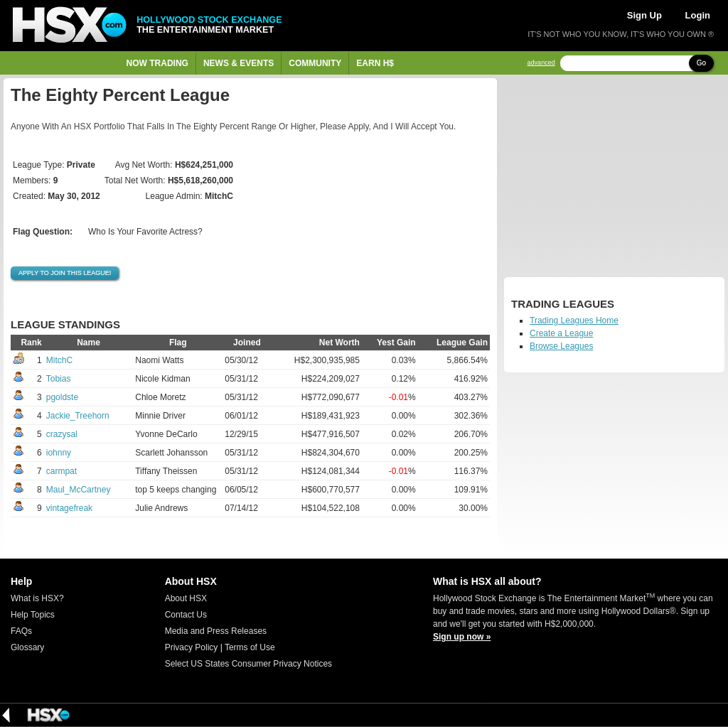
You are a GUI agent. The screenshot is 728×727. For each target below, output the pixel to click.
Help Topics (33, 615)
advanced (541, 63)
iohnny (59, 453)
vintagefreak (69, 508)
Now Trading (157, 63)
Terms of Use (250, 647)
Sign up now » (462, 637)
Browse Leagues (561, 346)
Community (315, 63)
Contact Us (186, 615)
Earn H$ (375, 63)
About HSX (186, 598)
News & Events (239, 63)
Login (698, 15)
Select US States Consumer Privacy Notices (248, 664)
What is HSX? (37, 598)
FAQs (21, 631)
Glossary (27, 647)
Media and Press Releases (216, 631)
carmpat (61, 471)
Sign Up (644, 15)
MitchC (59, 360)
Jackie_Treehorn (78, 416)
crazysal (62, 434)
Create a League (561, 333)
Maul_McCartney (79, 490)
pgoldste (62, 397)
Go (701, 63)
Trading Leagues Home (574, 321)
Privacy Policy (192, 647)
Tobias (59, 379)
